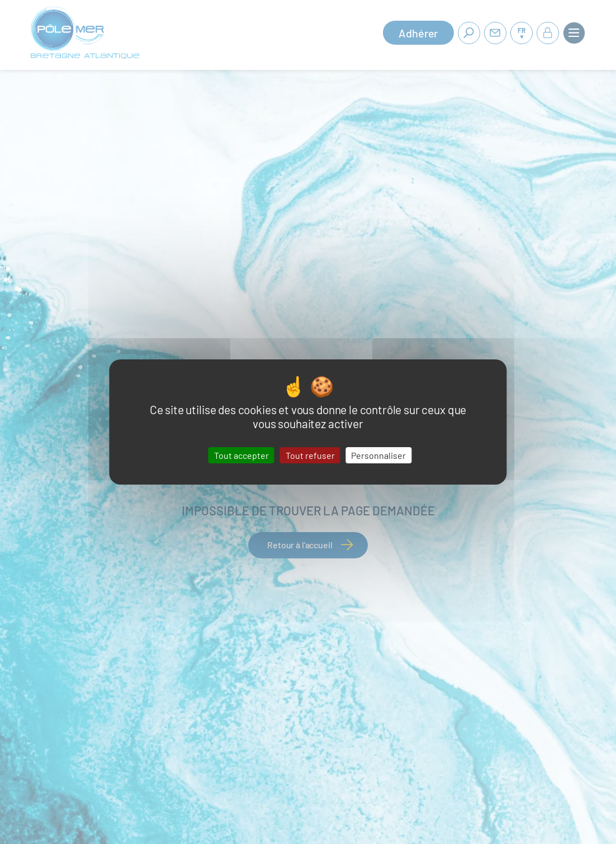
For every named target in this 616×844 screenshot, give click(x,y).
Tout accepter (241, 455)
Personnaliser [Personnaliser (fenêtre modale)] (378, 455)
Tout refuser (310, 455)
